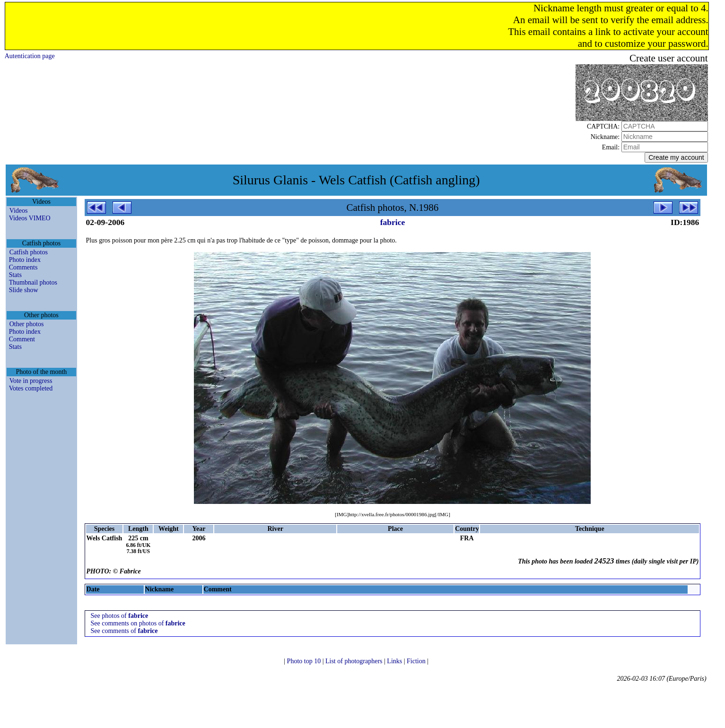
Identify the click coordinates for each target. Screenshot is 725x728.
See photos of (120, 616)
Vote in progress (31, 381)
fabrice (393, 222)
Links (395, 661)
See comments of (124, 631)
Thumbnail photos (33, 282)
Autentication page (30, 56)
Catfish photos (29, 252)
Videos (19, 211)
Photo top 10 (305, 661)
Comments (23, 267)
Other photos (27, 324)
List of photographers (355, 661)
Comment (22, 339)
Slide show (24, 290)
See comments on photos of (138, 623)
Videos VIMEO (30, 218)
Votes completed (31, 388)
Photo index (25, 260)
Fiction (417, 661)
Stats (15, 275)
